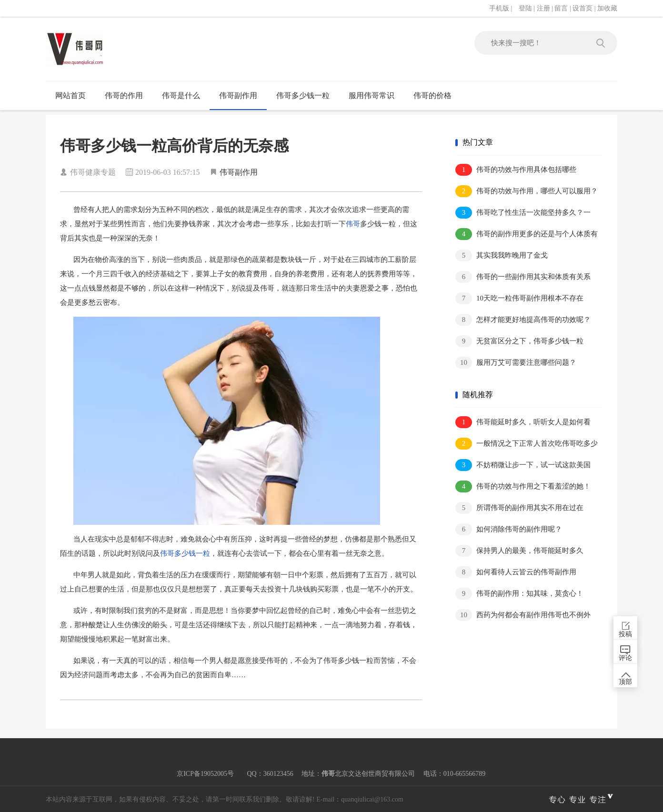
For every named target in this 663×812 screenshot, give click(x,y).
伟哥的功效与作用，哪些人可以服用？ (527, 191)
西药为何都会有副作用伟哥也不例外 (523, 615)
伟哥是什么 (181, 95)
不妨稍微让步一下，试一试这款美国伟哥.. (523, 466)
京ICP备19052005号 (205, 774)
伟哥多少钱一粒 (303, 95)
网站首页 (70, 95)
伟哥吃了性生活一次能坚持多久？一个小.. (523, 213)
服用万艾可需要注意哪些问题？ (516, 363)
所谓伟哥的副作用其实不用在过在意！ (519, 508)
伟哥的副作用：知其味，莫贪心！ (519, 594)
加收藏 (607, 8)
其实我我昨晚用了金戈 (502, 256)
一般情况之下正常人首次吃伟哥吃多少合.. (527, 444)
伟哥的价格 (432, 95)
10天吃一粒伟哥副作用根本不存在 (519, 298)
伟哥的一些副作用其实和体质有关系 (523, 277)
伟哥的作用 (124, 95)
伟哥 (353, 224)
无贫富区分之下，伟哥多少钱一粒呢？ (519, 342)
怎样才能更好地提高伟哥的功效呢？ (523, 320)
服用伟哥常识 (372, 95)
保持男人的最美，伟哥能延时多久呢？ (519, 551)
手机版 (499, 8)
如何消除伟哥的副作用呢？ (509, 529)
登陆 (525, 8)
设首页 (583, 8)
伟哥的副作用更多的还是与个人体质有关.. (527, 235)
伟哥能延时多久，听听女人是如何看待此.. (523, 423)
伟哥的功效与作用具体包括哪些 (516, 170)
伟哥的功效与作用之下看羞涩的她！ (523, 486)
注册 (543, 8)
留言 (561, 8)
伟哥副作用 (238, 95)
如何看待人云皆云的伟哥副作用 (516, 572)
